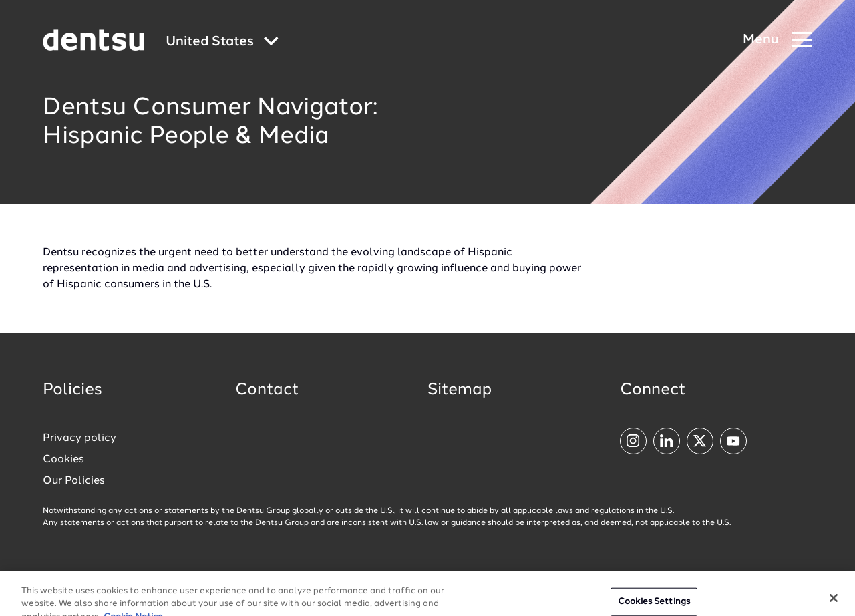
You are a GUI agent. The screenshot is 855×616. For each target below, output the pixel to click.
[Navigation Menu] (778, 40)
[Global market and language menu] (222, 42)
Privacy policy (79, 438)
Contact (267, 390)
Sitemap (460, 390)
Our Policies (74, 481)
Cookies (63, 460)
